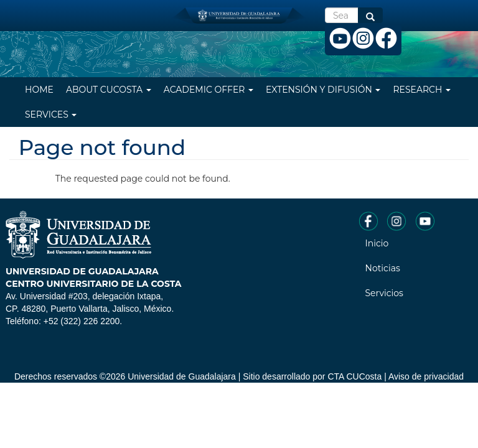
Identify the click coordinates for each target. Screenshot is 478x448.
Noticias (383, 268)
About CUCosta (109, 90)
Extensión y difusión (323, 90)
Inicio (377, 243)
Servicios (384, 293)
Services (51, 114)
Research (422, 90)
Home (39, 90)
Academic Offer (209, 90)
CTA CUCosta (354, 376)
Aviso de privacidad (426, 376)
